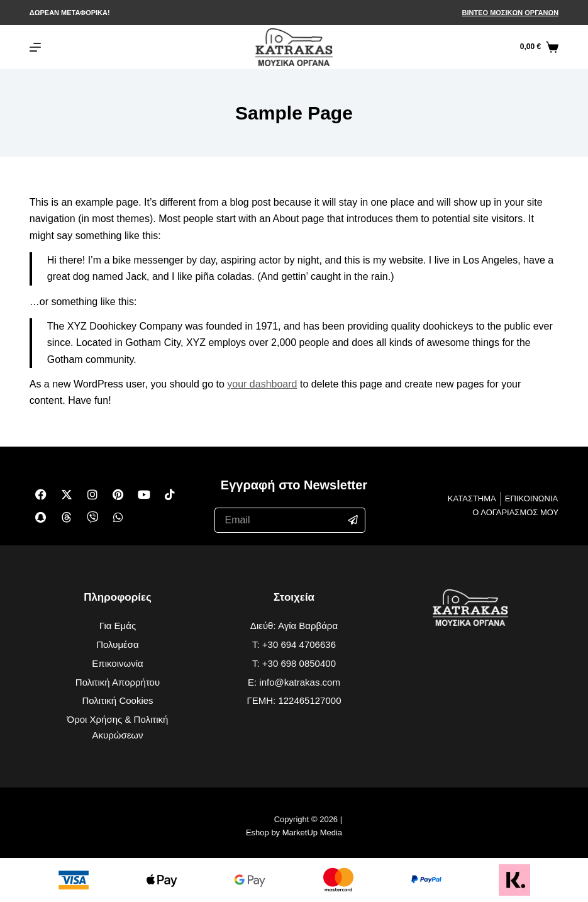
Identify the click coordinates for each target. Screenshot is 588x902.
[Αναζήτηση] (509, 47)
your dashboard (262, 384)
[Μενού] (35, 47)
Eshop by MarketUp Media (294, 832)
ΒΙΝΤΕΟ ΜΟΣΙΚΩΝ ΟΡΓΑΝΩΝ (511, 13)
